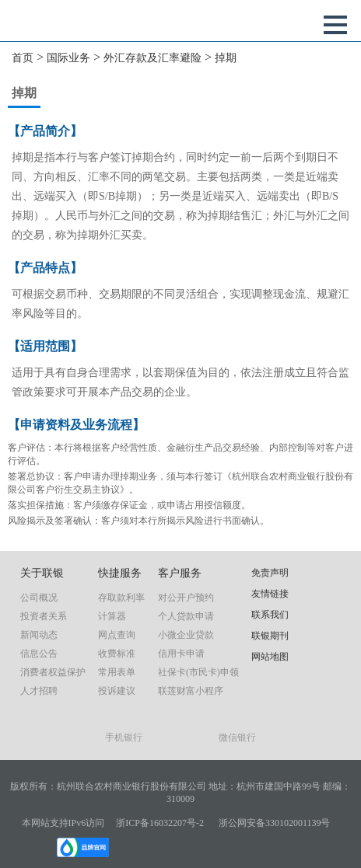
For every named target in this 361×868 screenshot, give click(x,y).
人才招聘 (39, 691)
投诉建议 (117, 691)
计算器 (112, 616)
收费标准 (117, 654)
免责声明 (270, 573)
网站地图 (270, 657)
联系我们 (270, 615)
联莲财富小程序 (191, 691)
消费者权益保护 (53, 672)
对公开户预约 (186, 598)
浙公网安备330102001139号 (275, 823)
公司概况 (39, 598)
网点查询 (117, 635)
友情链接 (270, 594)
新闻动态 (39, 635)
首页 (23, 58)
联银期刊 (270, 636)
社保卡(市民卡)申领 (198, 672)
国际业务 (68, 58)
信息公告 (39, 654)
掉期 (226, 58)
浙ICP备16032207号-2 (160, 823)
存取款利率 (121, 598)
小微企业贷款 (186, 635)
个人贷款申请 (186, 616)
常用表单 (117, 672)
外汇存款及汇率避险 (152, 58)
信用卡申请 (181, 654)
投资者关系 (44, 616)
